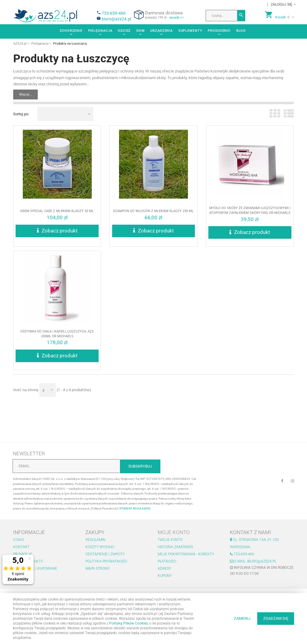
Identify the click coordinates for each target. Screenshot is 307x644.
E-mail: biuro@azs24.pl (253, 561)
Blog (241, 31)
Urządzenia (161, 31)
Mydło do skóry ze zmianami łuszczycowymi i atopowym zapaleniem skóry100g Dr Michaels (250, 215)
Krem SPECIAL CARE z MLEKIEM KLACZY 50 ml (57, 217)
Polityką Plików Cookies (128, 623)
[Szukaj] (241, 16)
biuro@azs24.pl (116, 19)
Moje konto (174, 532)
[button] (282, 5)
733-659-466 (114, 13)
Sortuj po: (21, 114)
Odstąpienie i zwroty (105, 554)
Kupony (165, 576)
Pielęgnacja (100, 31)
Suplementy (190, 31)
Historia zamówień (175, 547)
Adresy (164, 569)
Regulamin (95, 540)
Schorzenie (71, 31)
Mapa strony (98, 569)
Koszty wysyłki (100, 547)
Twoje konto (170, 540)
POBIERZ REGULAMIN (135, 508)
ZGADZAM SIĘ (276, 618)
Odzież (124, 31)
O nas (18, 540)
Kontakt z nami (250, 532)
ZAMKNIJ (242, 618)
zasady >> (176, 18)
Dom (141, 31)
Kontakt (21, 547)
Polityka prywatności (106, 561)
